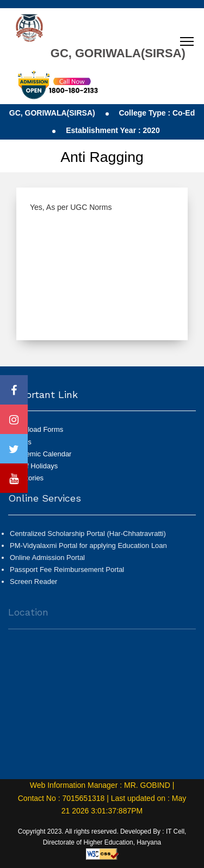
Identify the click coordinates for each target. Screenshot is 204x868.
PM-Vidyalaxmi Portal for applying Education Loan (88, 550)
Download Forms (36, 429)
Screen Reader (33, 586)
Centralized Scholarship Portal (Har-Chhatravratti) (88, 538)
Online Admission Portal (47, 562)
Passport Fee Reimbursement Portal (67, 574)
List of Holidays (34, 466)
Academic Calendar (41, 454)
